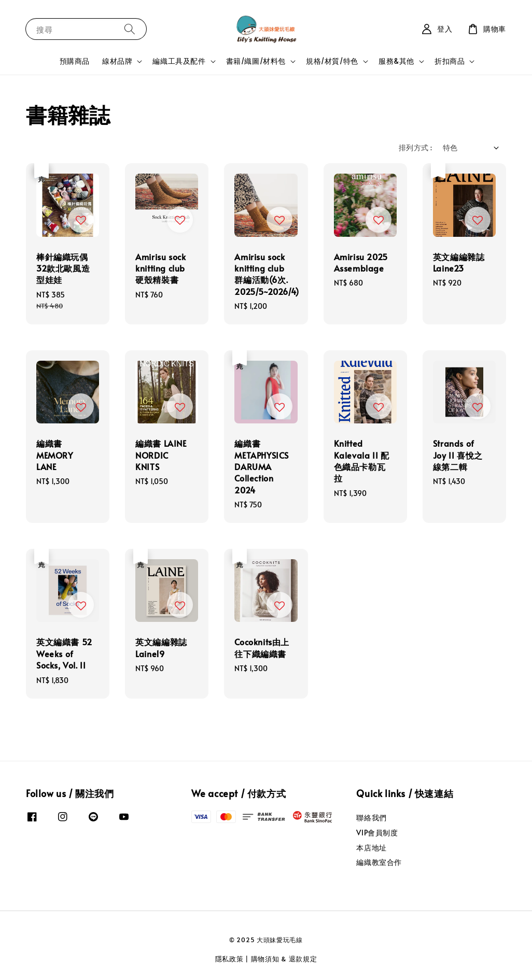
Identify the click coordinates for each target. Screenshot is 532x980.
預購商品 (75, 61)
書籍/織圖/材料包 (256, 61)
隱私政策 (229, 959)
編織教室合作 (379, 862)
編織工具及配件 (179, 61)
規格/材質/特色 (332, 61)
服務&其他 (396, 61)
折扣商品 (450, 61)
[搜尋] (130, 29)
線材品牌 (117, 61)
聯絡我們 (371, 818)
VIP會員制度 (377, 833)
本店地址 (371, 848)
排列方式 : (415, 147)
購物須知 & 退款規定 (284, 959)
